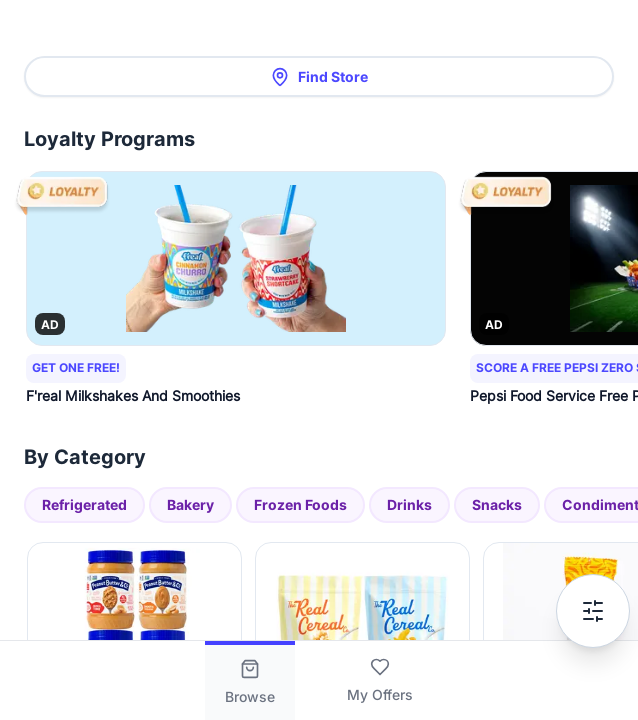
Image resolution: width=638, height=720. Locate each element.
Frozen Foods (300, 504)
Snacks (497, 504)
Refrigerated (84, 504)
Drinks (409, 504)
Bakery (190, 504)
